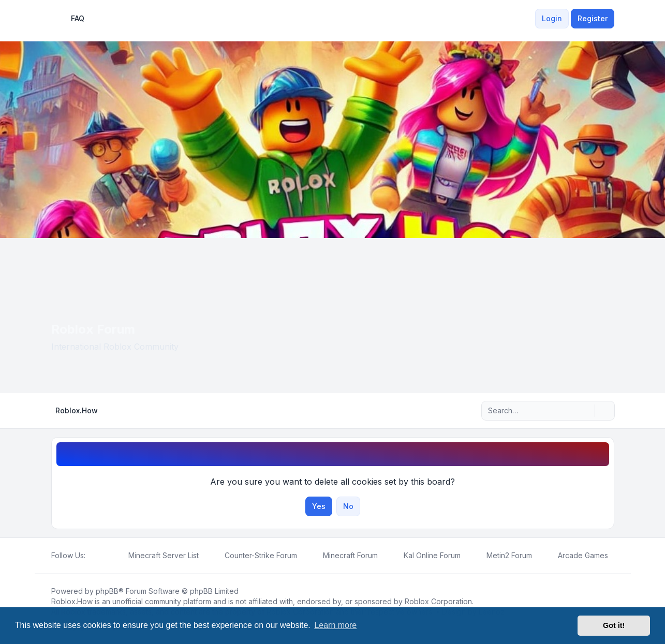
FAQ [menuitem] (71, 19)
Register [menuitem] (593, 18)
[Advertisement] (333, 316)
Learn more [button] (335, 625)
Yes (319, 506)
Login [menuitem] (552, 18)
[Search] (585, 411)
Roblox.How (72, 601)
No (348, 506)
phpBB (107, 591)
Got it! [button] (614, 625)
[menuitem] (529, 19)
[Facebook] (92, 556)
